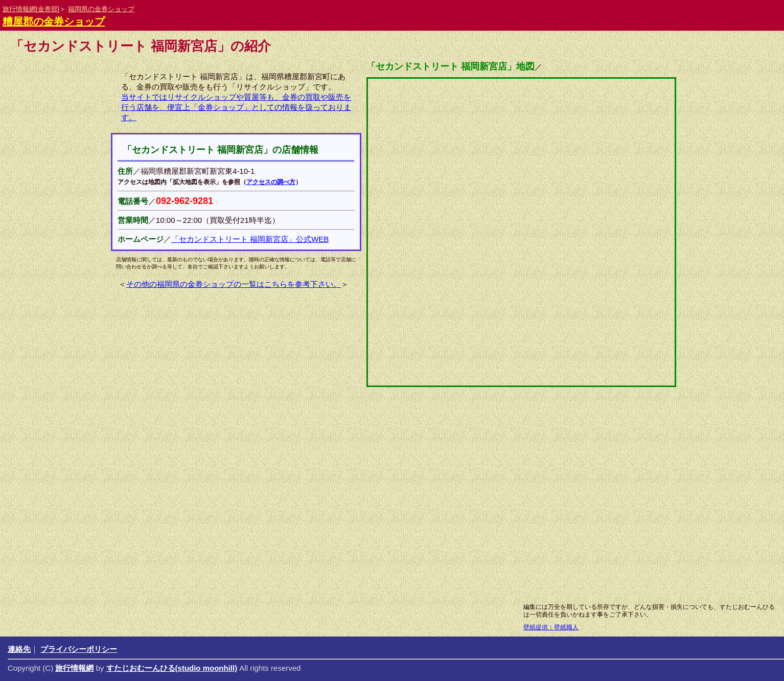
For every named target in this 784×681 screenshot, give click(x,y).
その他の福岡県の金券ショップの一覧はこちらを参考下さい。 (234, 284)
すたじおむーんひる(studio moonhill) (172, 668)
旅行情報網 (74, 668)
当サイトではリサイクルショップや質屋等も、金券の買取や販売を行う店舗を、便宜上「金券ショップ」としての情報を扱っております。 (236, 107)
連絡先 (19, 649)
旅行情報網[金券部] (31, 9)
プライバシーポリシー (79, 649)
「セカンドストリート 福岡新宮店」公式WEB (250, 239)
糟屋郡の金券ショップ (54, 21)
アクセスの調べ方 (271, 182)
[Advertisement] (366, 516)
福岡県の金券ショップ (101, 9)
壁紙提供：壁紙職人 (551, 627)
